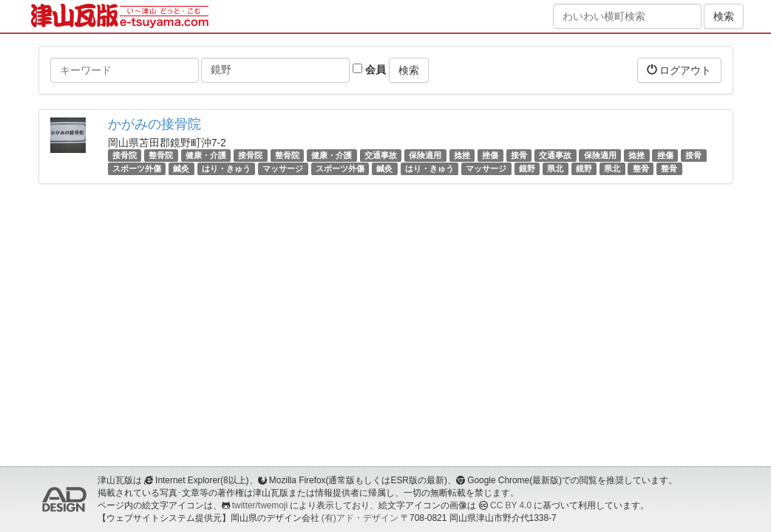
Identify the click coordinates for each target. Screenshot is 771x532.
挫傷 (490, 155)
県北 (555, 168)
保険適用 (425, 155)
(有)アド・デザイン (360, 518)
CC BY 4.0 (511, 505)
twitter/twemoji (260, 505)
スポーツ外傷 (137, 168)
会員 (369, 69)
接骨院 (125, 155)
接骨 (519, 155)
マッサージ (283, 168)
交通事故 (381, 155)
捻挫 (462, 155)
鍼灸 (181, 168)
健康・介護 (206, 155)
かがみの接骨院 (154, 124)
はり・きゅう (226, 168)
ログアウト (679, 70)
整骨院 (161, 155)
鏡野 (527, 168)
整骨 (641, 168)
